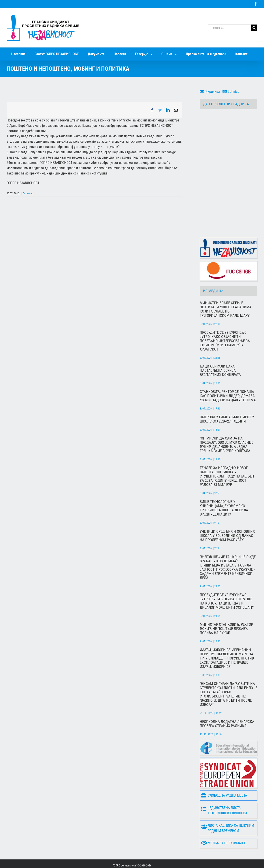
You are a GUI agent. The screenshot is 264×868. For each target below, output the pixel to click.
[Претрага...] (229, 28)
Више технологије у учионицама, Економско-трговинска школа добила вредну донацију (224, 491)
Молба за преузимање (223, 826)
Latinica (231, 92)
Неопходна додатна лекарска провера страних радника (227, 707)
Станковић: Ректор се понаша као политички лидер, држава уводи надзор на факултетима (228, 379)
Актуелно (28, 193)
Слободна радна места (224, 778)
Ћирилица (210, 92)
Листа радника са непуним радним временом (228, 811)
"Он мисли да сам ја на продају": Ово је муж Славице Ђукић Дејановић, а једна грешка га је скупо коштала (226, 427)
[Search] (254, 28)
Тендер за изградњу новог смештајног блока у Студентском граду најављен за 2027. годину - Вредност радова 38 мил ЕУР (227, 459)
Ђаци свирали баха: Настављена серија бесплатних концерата (220, 353)
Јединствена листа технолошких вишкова (224, 793)
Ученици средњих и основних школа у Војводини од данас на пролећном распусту (227, 518)
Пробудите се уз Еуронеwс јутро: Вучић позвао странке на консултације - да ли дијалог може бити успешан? (227, 584)
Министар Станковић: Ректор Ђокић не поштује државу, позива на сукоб (226, 611)
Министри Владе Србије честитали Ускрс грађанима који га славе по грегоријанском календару (226, 292)
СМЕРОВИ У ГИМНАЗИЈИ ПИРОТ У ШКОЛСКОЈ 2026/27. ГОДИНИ (227, 402)
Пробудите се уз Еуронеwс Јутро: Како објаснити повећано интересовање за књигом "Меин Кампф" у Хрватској (225, 324)
